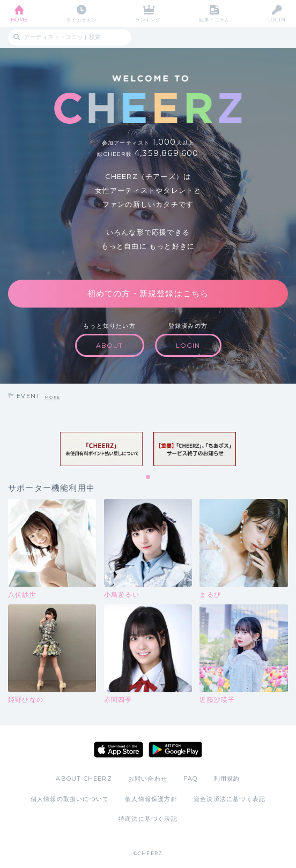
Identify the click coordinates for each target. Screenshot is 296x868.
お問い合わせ (148, 779)
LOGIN (277, 20)
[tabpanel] (101, 449)
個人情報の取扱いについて (70, 799)
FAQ (191, 779)
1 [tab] (149, 477)
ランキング (148, 20)
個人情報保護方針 (151, 799)
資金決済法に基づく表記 (230, 799)
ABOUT (110, 345)
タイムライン (82, 20)
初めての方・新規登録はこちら (148, 293)
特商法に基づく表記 (148, 819)
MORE (52, 397)
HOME (19, 20)
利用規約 (227, 779)
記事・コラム (214, 20)
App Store (119, 750)
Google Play (175, 750)
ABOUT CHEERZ (84, 779)
